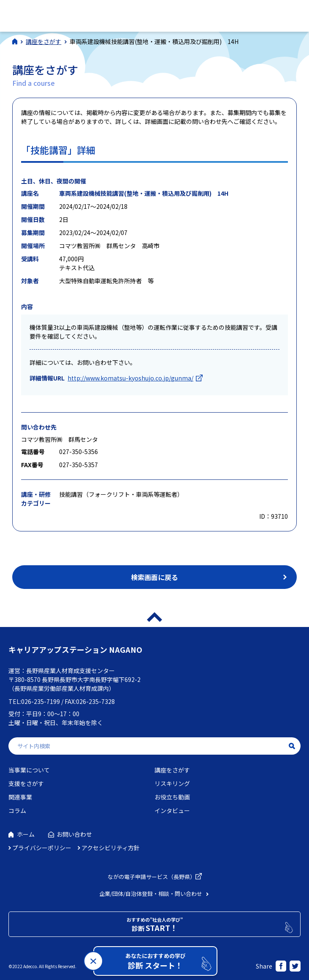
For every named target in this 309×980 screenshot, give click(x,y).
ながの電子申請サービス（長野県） (152, 877)
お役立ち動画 (172, 797)
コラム (17, 810)
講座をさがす (172, 770)
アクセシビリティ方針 (111, 848)
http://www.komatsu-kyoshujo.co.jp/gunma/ (130, 378)
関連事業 (20, 797)
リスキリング (172, 783)
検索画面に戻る (154, 577)
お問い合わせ (74, 834)
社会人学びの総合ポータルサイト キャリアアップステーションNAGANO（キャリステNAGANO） (67, 15)
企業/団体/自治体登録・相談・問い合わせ (151, 894)
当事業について (29, 770)
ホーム (26, 834)
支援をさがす (26, 783)
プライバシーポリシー (42, 848)
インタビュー (172, 810)
